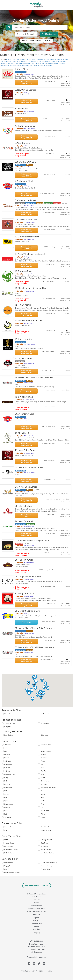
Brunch (28, 59)
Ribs (46, 63)
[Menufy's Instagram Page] (34, 964)
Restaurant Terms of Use (36, 912)
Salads (50, 63)
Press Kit (36, 915)
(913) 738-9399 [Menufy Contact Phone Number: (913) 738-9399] (37, 941)
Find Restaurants (49, 34)
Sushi (27, 65)
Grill (25, 61)
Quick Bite (44, 846)
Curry (66, 59)
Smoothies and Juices (7, 65)
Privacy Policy (37, 906)
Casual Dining (9, 827)
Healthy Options (46, 840)
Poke (36, 63)
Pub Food (41, 63)
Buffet (6, 840)
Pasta (29, 63)
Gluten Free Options (11, 850)
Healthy (40, 61)
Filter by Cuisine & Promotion (32, 41)
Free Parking (9, 863)
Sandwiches (56, 63)
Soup (16, 65)
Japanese (54, 61)
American (9, 59)
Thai (34, 65)
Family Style (8, 846)
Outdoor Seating (46, 866)
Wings (46, 65)
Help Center (36, 897)
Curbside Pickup (46, 714)
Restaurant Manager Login (36, 894)
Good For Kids (46, 830)
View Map (48, 41)
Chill (6, 830)
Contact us (37, 952)
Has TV (7, 869)
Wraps (50, 65)
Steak (20, 65)
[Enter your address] (40, 27)
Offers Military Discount (12, 872)
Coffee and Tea (60, 59)
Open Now (8, 714)
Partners (37, 900)
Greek (21, 61)
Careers (36, 903)
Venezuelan (40, 65)
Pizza (33, 63)
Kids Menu (44, 843)
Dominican (12, 61)
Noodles (18, 63)
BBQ (18, 59)
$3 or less (44, 735)
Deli (2, 61)
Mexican (3, 63)
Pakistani (24, 63)
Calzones (34, 59)
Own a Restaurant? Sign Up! (36, 886)
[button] (41, 694)
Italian (49, 61)
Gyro (28, 61)
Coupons (7, 727)
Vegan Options (46, 850)
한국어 (36, 927)
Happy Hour (9, 866)
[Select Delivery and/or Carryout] (26, 34)
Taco (31, 65)
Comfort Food (9, 843)
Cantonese (40, 59)
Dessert (6, 61)
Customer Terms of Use (36, 909)
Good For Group (46, 827)
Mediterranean (62, 61)
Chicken (47, 59)
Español (36, 918)
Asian (14, 59)
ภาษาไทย (36, 930)
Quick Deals (45, 723)
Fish (17, 61)
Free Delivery (9, 735)
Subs (23, 65)
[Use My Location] (9, 27)
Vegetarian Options (47, 853)
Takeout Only (45, 869)
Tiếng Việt (37, 933)
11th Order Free (10, 723)
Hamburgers (34, 61)
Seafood (63, 63)
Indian (45, 61)
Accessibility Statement (36, 957)
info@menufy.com (37, 944)
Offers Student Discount (49, 863)
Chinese (52, 59)
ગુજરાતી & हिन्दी (36, 924)
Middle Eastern (11, 63)
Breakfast (23, 59)
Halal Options (9, 853)
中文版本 (37, 921)
